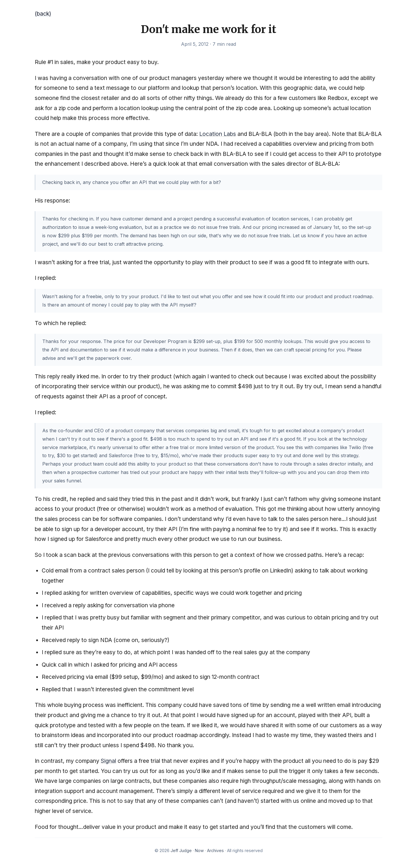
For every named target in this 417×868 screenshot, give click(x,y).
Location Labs (218, 134)
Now (199, 850)
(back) (43, 14)
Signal (108, 761)
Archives (215, 850)
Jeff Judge (181, 850)
